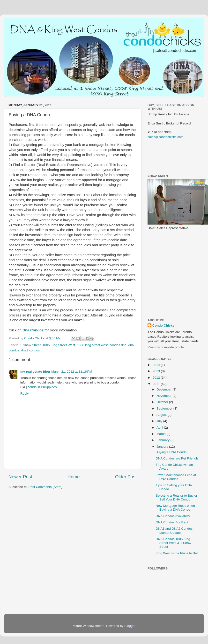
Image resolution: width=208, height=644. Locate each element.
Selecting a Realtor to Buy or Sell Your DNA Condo (177, 497)
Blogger (130, 626)
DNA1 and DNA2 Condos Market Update (174, 531)
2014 (157, 365)
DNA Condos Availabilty (173, 516)
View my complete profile (166, 347)
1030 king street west (92, 345)
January (163, 447)
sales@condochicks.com (166, 137)
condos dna (118, 345)
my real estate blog (35, 372)
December (164, 389)
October (163, 402)
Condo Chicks (35, 338)
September (165, 408)
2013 (157, 371)
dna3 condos (30, 350)
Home (74, 477)
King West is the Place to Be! (177, 553)
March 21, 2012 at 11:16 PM (72, 372)
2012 (157, 378)
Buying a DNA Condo (171, 452)
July (160, 421)
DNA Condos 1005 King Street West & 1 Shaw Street (174, 543)
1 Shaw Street (30, 345)
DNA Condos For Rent (172, 522)
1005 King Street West (59, 345)
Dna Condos (33, 330)
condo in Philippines (42, 387)
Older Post (126, 477)
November (164, 396)
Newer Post (20, 477)
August (162, 415)
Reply (25, 394)
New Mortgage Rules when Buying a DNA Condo (175, 508)
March (161, 434)
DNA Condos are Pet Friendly (177, 458)
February (163, 440)
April (160, 428)
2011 (157, 384)
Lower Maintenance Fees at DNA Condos (176, 477)
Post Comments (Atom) (45, 487)
